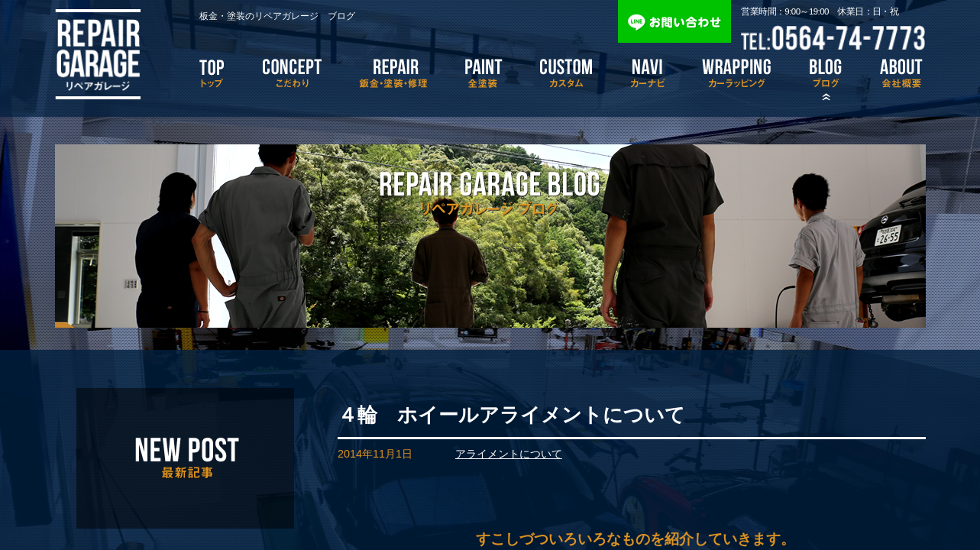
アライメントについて (509, 454)
